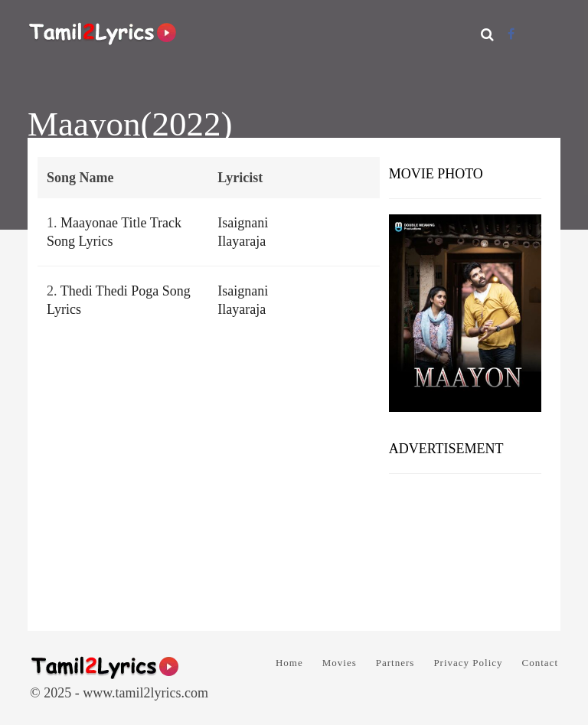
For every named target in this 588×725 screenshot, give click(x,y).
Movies (340, 663)
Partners (395, 663)
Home (289, 663)
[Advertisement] (465, 547)
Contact (540, 663)
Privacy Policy (468, 663)
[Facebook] (511, 34)
